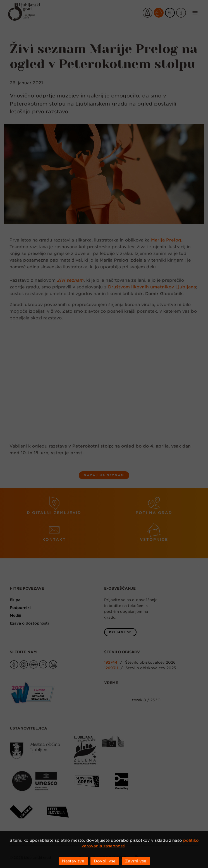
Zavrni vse (136, 861)
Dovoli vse (105, 861)
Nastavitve (73, 861)
